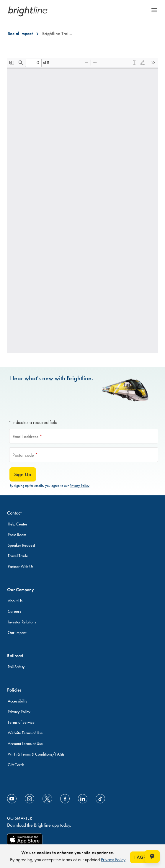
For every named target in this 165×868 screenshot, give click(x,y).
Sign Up (23, 474)
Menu (154, 10)
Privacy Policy (80, 486)
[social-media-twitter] (47, 799)
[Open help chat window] (152, 856)
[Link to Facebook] (65, 799)
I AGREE (143, 857)
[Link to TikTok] (100, 799)
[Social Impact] (20, 34)
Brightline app (46, 825)
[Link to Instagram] (30, 799)
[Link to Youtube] (12, 799)
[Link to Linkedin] (83, 799)
